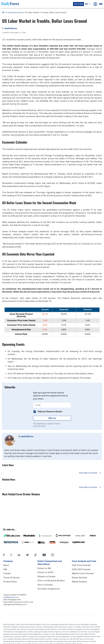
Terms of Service (11, 578)
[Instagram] (53, 555)
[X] (11, 555)
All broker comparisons (49, 589)
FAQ (5, 569)
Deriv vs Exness (45, 585)
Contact (7, 573)
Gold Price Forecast (81, 565)
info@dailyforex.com (11, 597)
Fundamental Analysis (15, 12)
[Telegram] (27, 555)
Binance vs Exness (46, 576)
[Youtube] (44, 555)
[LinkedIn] (19, 555)
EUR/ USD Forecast (81, 569)
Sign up (52, 418)
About (6, 565)
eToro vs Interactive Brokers (51, 581)
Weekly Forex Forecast (83, 573)
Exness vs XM (44, 568)
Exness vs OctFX (45, 572)
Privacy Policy (10, 582)
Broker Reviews (79, 578)
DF (3, 13)
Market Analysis (79, 582)
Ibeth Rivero (27, 436)
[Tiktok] (35, 555)
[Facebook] (4, 555)
